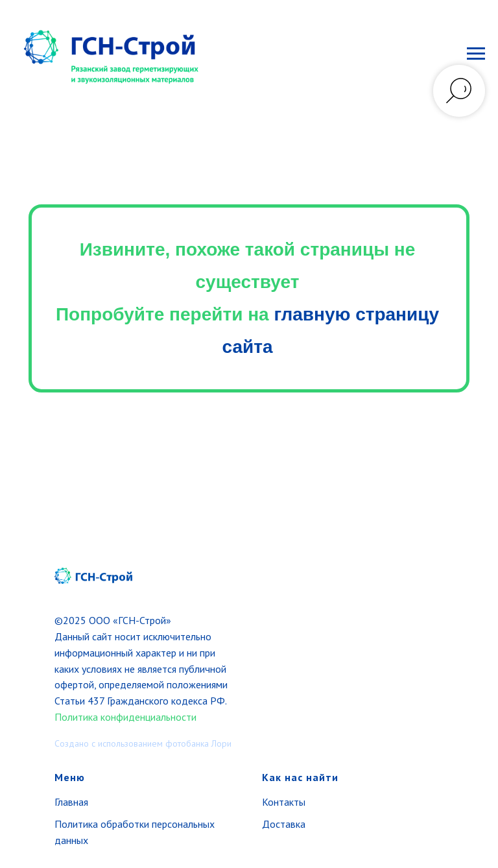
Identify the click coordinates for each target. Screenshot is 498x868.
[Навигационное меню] (476, 54)
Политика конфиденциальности (125, 717)
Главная (71, 802)
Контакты (284, 802)
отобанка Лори (202, 743)
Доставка (284, 824)
